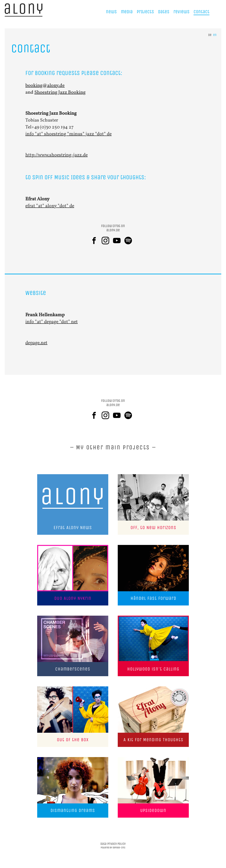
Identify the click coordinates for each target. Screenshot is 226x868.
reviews (181, 12)
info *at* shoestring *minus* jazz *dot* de (68, 134)
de (210, 35)
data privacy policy (113, 844)
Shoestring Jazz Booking (60, 92)
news (111, 12)
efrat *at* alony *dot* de (50, 206)
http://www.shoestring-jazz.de (56, 155)
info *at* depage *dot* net (52, 322)
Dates (164, 12)
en (215, 35)
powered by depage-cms (113, 848)
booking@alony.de (45, 86)
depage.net (36, 343)
